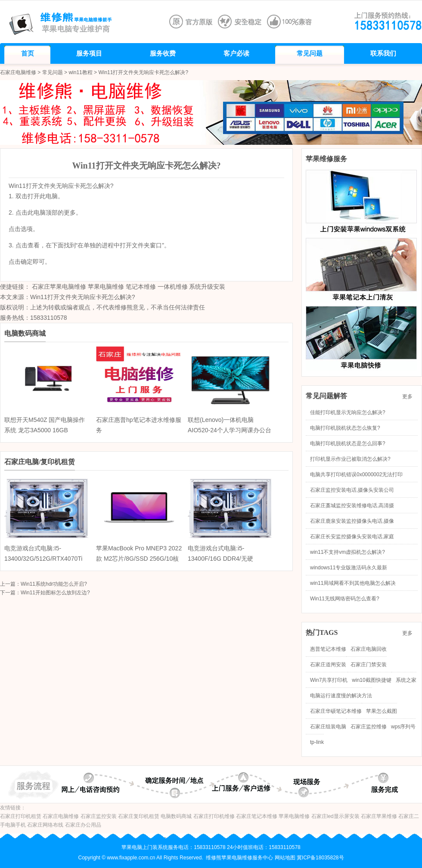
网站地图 (285, 858)
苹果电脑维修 (106, 287)
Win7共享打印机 (329, 680)
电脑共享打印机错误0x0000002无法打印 (356, 475)
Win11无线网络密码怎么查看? (345, 599)
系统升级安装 (207, 287)
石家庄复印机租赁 (139, 816)
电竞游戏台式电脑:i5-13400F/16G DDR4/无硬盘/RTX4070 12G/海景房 (221, 559)
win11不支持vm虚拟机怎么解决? (348, 552)
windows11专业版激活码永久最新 (349, 568)
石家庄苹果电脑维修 (59, 287)
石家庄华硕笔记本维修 (336, 711)
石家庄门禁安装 (369, 665)
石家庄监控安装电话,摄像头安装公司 (352, 490)
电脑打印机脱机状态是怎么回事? (348, 443)
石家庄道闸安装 (328, 665)
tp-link (317, 742)
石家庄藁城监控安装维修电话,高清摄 (352, 506)
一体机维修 (173, 287)
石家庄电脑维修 (18, 72)
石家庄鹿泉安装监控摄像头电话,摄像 (352, 521)
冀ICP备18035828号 (320, 858)
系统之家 (406, 680)
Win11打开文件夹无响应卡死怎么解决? (82, 297)
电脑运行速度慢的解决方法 (341, 696)
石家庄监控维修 (369, 727)
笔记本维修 (141, 287)
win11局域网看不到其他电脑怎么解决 (353, 583)
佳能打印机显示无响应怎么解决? (348, 412)
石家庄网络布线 (45, 825)
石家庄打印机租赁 (21, 816)
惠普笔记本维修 (328, 649)
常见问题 (53, 72)
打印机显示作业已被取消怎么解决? (350, 459)
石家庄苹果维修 (379, 816)
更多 (410, 397)
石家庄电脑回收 (369, 649)
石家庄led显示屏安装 (335, 816)
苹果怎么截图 (382, 711)
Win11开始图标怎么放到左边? (55, 593)
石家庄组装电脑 (328, 727)
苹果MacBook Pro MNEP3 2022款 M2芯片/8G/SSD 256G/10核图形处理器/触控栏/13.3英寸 (139, 559)
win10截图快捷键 (371, 680)
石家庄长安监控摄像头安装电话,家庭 (352, 537)
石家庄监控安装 (99, 816)
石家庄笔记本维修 (257, 816)
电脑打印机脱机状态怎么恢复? (345, 428)
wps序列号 (403, 727)
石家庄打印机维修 (214, 816)
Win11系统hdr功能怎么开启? (54, 584)
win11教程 (80, 72)
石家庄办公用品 (83, 825)
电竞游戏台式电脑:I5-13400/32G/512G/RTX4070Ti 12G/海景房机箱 (43, 559)
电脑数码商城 (176, 816)
